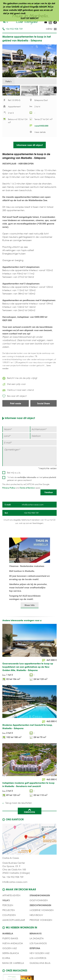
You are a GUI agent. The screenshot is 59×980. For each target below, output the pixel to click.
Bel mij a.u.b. (14, 473)
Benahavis (36, 934)
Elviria (6, 959)
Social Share (44, 404)
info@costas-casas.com (15, 882)
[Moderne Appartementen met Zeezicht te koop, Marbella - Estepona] (29, 713)
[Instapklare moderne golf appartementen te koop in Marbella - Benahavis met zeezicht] (29, 771)
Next (55, 60)
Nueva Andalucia (13, 944)
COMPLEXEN (9, 916)
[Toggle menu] (47, 29)
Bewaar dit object (14, 397)
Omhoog (29, 811)
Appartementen (11, 896)
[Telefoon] (43, 437)
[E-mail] (29, 443)
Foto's (8, 81)
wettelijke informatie (27, 478)
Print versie (16, 404)
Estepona (35, 949)
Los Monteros (38, 959)
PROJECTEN (9, 911)
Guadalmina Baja (40, 964)
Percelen (8, 906)
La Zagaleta (37, 939)
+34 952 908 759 (13, 29)
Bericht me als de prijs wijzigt (20, 379)
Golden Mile (10, 949)
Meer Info (30, 606)
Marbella (8, 934)
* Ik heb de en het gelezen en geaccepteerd (32, 479)
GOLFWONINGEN (39, 901)
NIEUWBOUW (36, 916)
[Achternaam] (43, 430)
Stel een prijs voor (14, 385)
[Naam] (16, 430)
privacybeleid (49, 478)
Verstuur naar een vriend (18, 390)
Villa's (6, 901)
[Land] (16, 437)
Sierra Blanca (11, 954)
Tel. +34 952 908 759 (13, 878)
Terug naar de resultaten (18, 803)
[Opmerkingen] (29, 457)
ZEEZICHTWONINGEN (40, 906)
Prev (4, 60)
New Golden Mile (40, 954)
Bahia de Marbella (13, 964)
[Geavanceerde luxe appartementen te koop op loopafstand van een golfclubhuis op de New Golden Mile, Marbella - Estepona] (29, 654)
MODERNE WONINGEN (42, 911)
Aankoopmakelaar (14, 921)
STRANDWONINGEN (40, 896)
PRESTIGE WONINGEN (41, 921)
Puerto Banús (10, 939)
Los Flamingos (38, 944)
